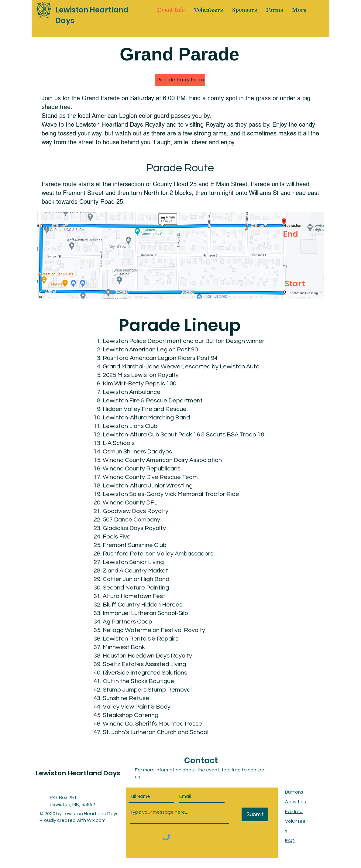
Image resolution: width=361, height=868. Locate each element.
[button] (180, 80)
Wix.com (96, 820)
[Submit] (255, 814)
